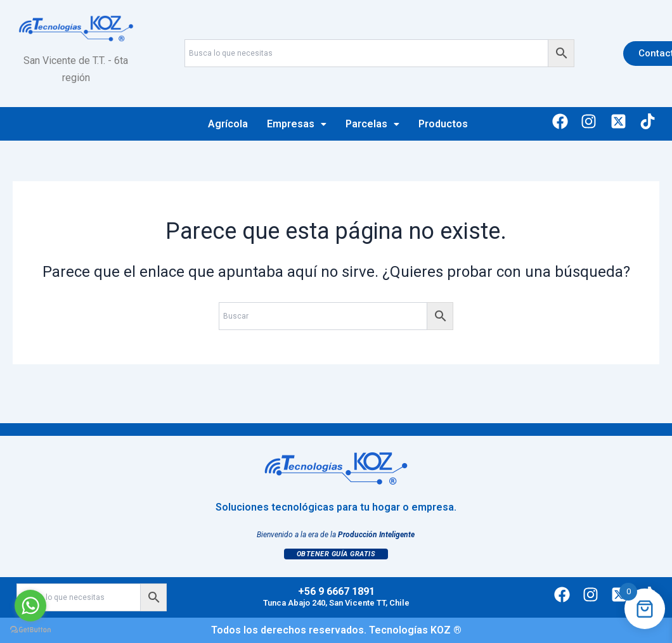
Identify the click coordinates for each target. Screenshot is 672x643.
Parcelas (372, 124)
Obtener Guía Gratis (336, 554)
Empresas (297, 124)
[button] (297, 124)
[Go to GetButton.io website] (30, 630)
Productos (443, 124)
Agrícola (228, 124)
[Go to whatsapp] (30, 606)
